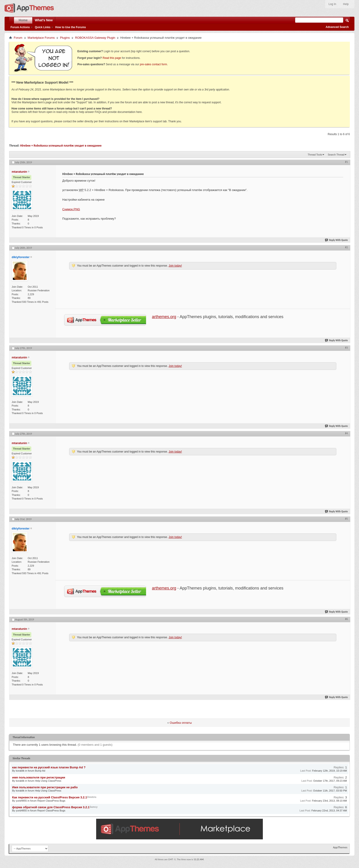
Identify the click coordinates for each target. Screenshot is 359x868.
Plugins (65, 38)
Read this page (112, 58)
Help (346, 4)
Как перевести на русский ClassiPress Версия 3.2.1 (50, 797)
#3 (346, 348)
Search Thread (336, 155)
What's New (44, 20)
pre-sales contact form (154, 64)
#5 (346, 519)
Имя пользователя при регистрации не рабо (45, 787)
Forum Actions (20, 27)
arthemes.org (164, 317)
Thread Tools (315, 155)
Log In (332, 4)
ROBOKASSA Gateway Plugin (95, 38)
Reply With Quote (337, 240)
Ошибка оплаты (181, 723)
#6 (346, 619)
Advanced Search (337, 27)
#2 (346, 247)
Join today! (175, 266)
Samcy (94, 807)
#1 (346, 162)
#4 (346, 433)
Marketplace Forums (41, 38)
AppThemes (340, 847)
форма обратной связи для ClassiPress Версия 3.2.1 (51, 807)
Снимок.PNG (71, 209)
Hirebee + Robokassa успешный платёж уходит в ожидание (61, 146)
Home (23, 20)
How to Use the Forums (71, 27)
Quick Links (43, 27)
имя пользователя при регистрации (39, 777)
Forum (18, 38)
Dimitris (92, 797)
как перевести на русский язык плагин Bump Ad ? (49, 767)
